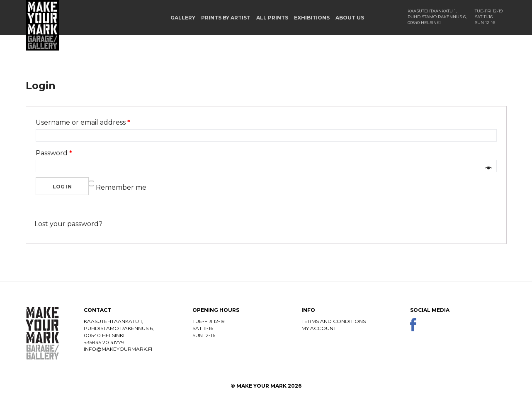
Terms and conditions (334, 321)
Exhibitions (312, 18)
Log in (62, 187)
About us (350, 18)
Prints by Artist (226, 18)
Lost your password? (68, 224)
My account (319, 328)
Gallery (183, 18)
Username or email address (83, 122)
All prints (272, 18)
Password (54, 153)
